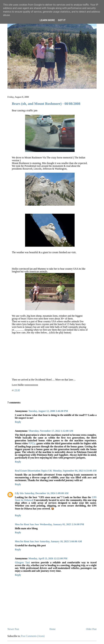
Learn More (47, 20)
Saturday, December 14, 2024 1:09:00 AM (46, 493)
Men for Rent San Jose (27, 524)
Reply (18, 422)
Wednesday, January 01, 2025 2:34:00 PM (62, 524)
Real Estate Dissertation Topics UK (33, 471)
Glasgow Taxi (22, 562)
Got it (62, 20)
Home (53, 629)
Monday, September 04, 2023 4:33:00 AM (75, 471)
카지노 (32, 443)
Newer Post (13, 629)
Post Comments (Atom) (33, 636)
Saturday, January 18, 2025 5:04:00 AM (61, 541)
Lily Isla (19, 493)
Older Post (91, 629)
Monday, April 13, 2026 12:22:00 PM (48, 558)
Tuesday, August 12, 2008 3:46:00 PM (48, 411)
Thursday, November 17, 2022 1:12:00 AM (51, 431)
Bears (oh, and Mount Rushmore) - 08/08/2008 (46, 104)
